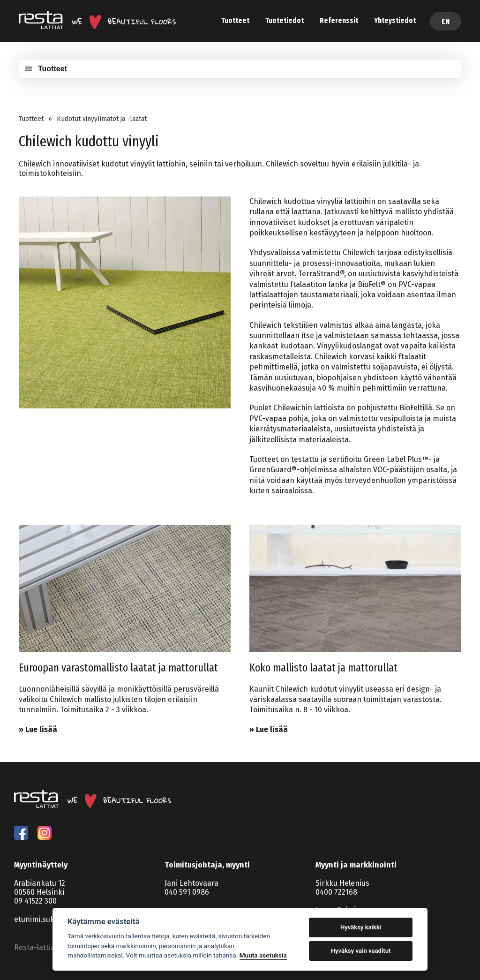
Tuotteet (235, 20)
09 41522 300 (35, 901)
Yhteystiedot (395, 20)
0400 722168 (336, 892)
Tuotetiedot (285, 20)
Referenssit (339, 20)
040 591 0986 (187, 892)
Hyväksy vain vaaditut (361, 951)
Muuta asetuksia (263, 955)
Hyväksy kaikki (361, 927)
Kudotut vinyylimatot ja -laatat (102, 119)
